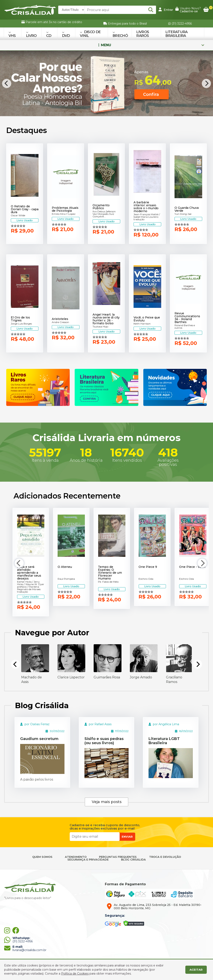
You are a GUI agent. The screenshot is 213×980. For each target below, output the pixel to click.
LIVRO (31, 34)
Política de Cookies (75, 974)
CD (49, 34)
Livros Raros (143, 34)
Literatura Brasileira (176, 34)
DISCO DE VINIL (90, 34)
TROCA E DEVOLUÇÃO (165, 857)
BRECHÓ (120, 34)
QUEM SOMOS (42, 857)
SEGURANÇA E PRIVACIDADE (88, 860)
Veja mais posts (107, 802)
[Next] (206, 83)
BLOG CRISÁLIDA (133, 860)
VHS (12, 34)
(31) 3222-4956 (180, 24)
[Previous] (7, 83)
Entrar (166, 10)
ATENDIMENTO (76, 857)
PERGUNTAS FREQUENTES (118, 857)
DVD (66, 34)
